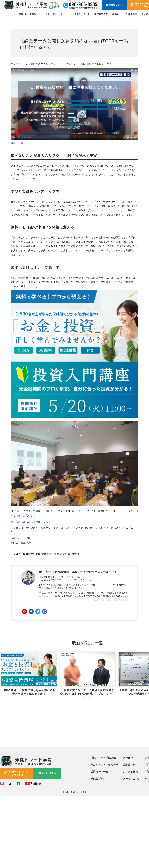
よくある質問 (130, 844)
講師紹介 (117, 14)
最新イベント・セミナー (58, 14)
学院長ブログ (101, 14)
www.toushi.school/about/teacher (111, 601)
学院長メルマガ (50, 554)
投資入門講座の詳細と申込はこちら (31, 522)
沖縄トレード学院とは (30, 14)
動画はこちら (18, 143)
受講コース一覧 (82, 14)
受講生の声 (131, 14)
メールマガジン (132, 851)
